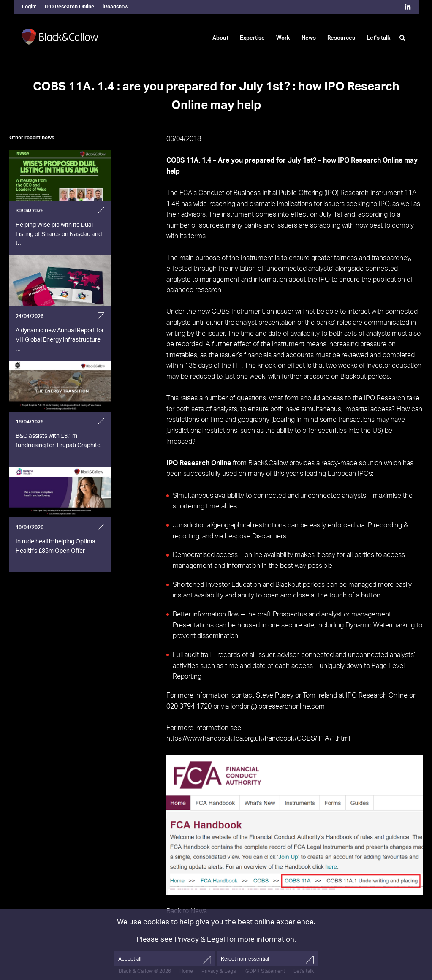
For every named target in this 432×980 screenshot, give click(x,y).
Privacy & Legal (200, 939)
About (220, 38)
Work (283, 38)
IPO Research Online (69, 7)
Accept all (130, 959)
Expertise (252, 38)
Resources (341, 38)
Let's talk (379, 38)
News (309, 38)
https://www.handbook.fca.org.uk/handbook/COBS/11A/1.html (258, 738)
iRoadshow (115, 7)
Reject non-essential (245, 959)
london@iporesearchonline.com (278, 706)
